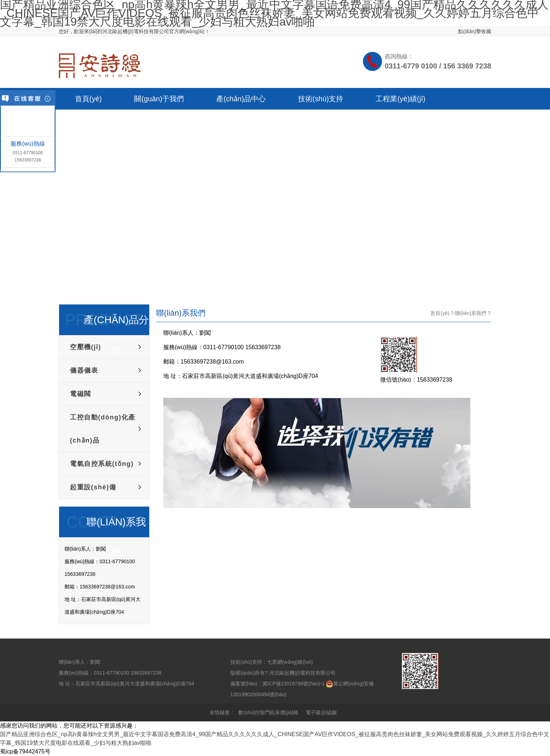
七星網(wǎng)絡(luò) (290, 662)
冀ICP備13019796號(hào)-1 (294, 684)
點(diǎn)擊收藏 (475, 31)
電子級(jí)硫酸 (321, 712)
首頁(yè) (88, 99)
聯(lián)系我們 (471, 313)
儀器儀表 (84, 370)
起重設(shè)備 (93, 487)
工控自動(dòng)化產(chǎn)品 (103, 429)
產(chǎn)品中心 (241, 99)
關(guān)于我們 (159, 99)
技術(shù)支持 (321, 99)
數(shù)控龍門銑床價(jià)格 (268, 712)
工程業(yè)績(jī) (400, 99)
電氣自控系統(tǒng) (102, 464)
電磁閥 (81, 394)
